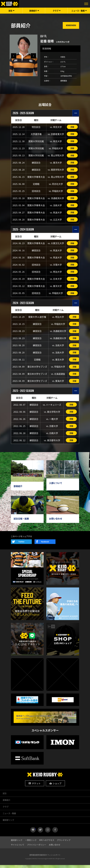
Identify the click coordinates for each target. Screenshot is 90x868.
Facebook (45, 545)
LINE (35, 832)
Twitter (21, 545)
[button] (33, 56)
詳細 (72, 127)
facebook (55, 833)
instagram (48, 833)
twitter (40, 833)
